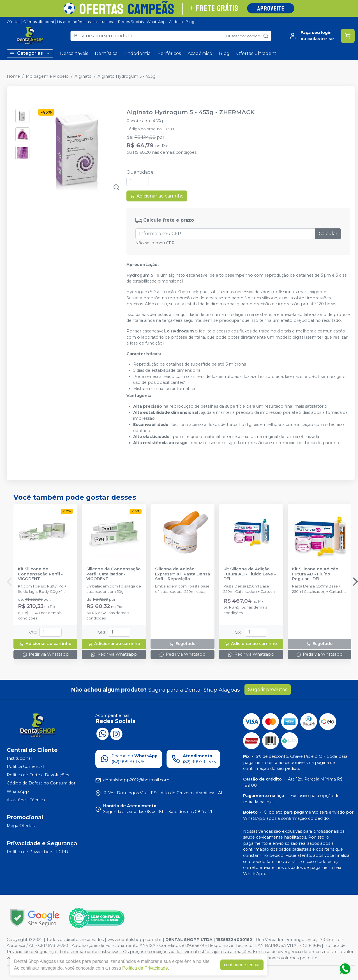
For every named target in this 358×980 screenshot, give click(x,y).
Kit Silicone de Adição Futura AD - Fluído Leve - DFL (250, 574)
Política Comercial (25, 766)
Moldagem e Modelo (47, 76)
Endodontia (137, 53)
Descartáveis (74, 53)
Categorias (30, 53)
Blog (190, 22)
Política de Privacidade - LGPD (37, 852)
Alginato (83, 76)
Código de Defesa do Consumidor (41, 783)
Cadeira (176, 22)
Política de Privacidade (145, 968)
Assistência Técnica (26, 800)
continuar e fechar (242, 965)
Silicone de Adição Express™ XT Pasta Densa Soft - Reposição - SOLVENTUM (183, 574)
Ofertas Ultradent (39, 22)
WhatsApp (156, 22)
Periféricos (169, 53)
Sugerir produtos (268, 689)
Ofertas (13, 22)
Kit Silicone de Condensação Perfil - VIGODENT (40, 574)
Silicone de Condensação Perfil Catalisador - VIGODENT (114, 574)
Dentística (106, 53)
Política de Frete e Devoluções (38, 775)
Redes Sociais (131, 22)
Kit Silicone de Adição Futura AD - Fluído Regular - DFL (315, 574)
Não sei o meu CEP (155, 243)
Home (13, 76)
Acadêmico (200, 53)
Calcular (328, 234)
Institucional (104, 22)
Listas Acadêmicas (74, 22)
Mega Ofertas (21, 826)
